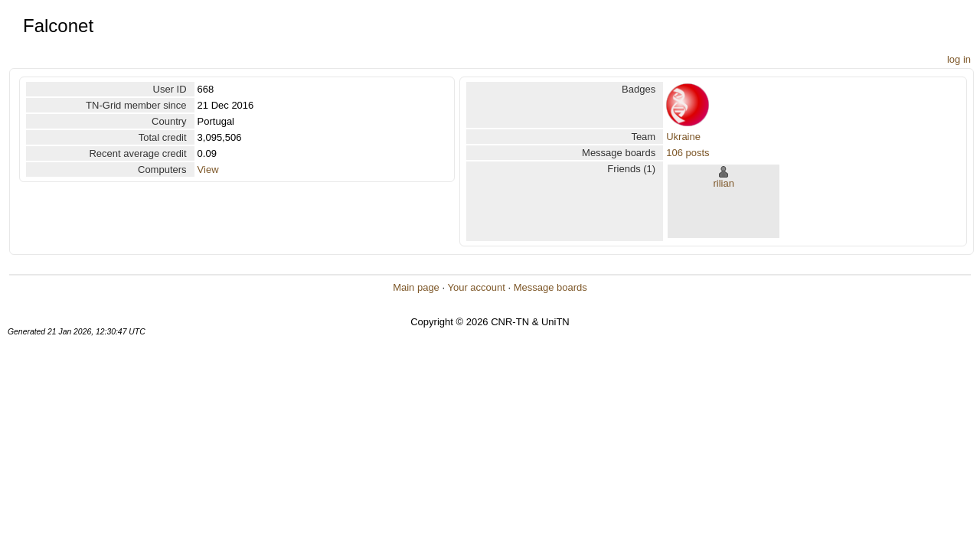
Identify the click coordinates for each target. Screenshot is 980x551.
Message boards (550, 287)
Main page (416, 287)
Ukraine (683, 137)
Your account (476, 287)
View (208, 170)
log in (959, 59)
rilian (723, 183)
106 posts (688, 153)
